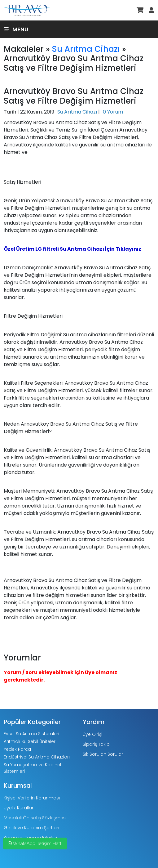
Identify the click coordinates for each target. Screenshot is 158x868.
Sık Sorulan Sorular (103, 754)
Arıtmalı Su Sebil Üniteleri (30, 741)
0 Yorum (113, 112)
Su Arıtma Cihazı (86, 49)
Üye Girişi (92, 734)
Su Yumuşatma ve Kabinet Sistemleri (33, 768)
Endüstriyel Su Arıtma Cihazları (37, 757)
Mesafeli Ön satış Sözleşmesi (35, 818)
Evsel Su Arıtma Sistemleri (31, 734)
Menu (16, 29)
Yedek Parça (17, 749)
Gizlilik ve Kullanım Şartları (31, 828)
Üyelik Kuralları (19, 808)
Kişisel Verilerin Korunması (32, 798)
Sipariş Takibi (97, 744)
